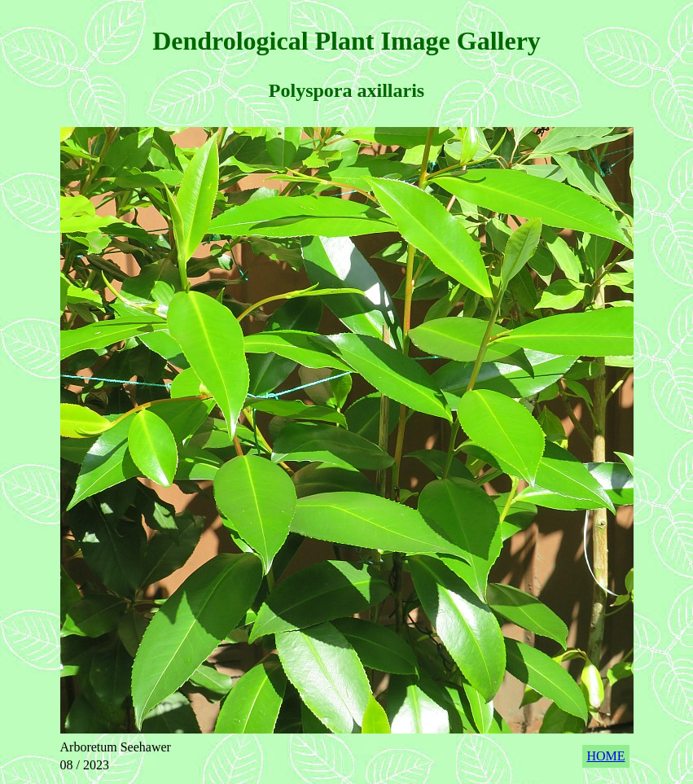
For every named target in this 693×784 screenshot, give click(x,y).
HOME (605, 756)
